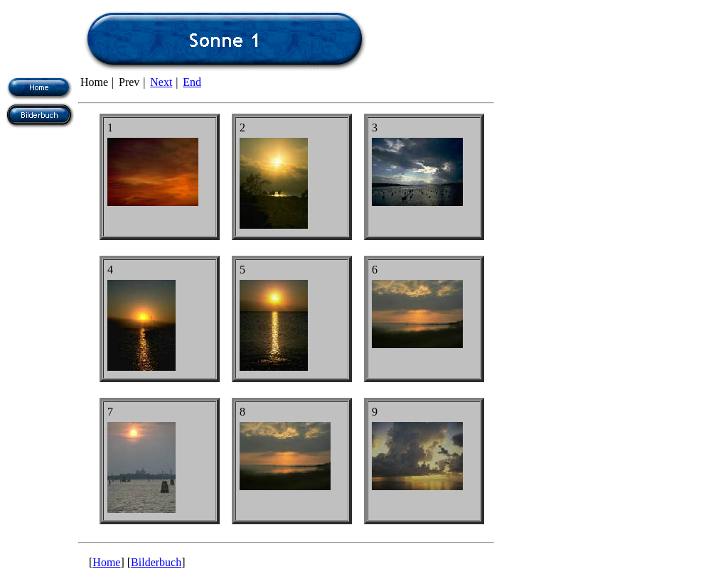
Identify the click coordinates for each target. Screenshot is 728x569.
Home (106, 562)
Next (161, 82)
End (192, 82)
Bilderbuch (156, 562)
